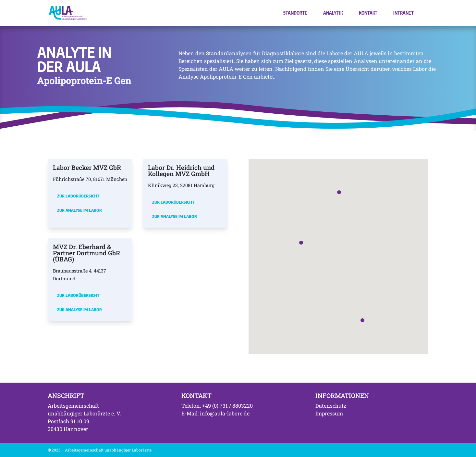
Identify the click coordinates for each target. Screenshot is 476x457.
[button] (301, 243)
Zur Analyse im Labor (79, 210)
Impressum (329, 413)
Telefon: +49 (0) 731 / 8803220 (217, 406)
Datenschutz (331, 406)
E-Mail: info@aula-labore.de (215, 413)
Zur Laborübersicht (78, 196)
